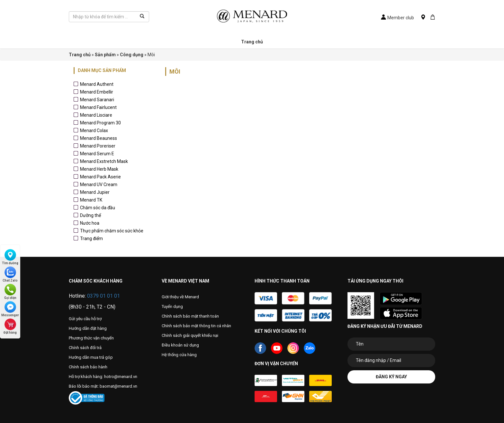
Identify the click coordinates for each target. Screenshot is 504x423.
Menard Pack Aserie (100, 177)
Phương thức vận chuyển (91, 338)
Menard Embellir (97, 92)
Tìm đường (10, 257)
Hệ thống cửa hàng (179, 355)
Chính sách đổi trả (85, 348)
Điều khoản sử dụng (180, 345)
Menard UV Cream (99, 184)
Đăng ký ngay (391, 377)
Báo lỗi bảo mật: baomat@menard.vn (103, 386)
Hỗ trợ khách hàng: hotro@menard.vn (103, 377)
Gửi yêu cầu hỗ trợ (85, 319)
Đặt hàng (10, 326)
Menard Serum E (97, 154)
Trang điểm (91, 239)
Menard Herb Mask (99, 169)
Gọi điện (10, 292)
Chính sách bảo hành (88, 367)
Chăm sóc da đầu (98, 208)
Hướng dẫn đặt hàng (88, 328)
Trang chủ (252, 42)
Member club (397, 18)
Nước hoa (90, 223)
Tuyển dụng (172, 306)
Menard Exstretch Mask (104, 161)
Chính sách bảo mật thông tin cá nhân (196, 326)
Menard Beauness (99, 138)
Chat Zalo (10, 274)
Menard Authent (97, 84)
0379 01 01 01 (104, 296)
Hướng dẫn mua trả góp (91, 357)
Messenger (10, 309)
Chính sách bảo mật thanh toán (190, 316)
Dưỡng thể (90, 215)
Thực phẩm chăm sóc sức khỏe (112, 231)
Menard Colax (94, 130)
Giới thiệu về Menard (180, 297)
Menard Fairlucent (98, 107)
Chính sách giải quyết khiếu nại (190, 335)
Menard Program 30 (100, 123)
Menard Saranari (97, 100)
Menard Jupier (95, 192)
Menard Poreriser (98, 146)
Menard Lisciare (96, 115)
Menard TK (91, 200)
